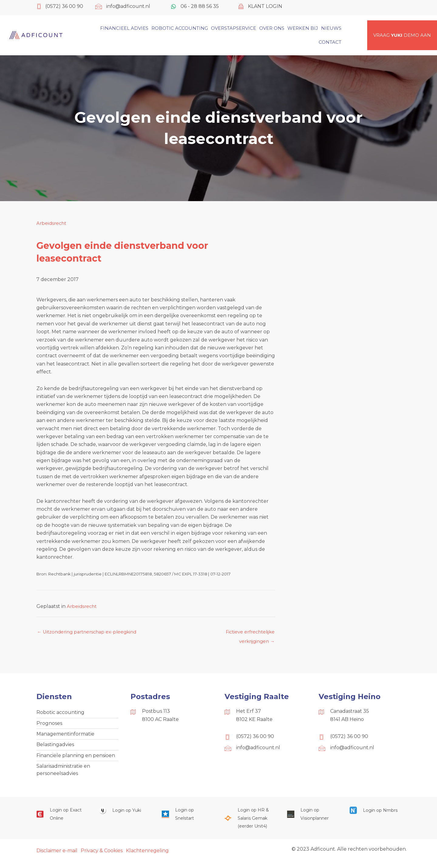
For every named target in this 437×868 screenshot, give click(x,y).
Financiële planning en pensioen (76, 760)
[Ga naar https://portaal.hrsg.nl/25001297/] (249, 824)
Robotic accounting (60, 714)
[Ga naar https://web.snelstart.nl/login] (187, 820)
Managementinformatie (65, 737)
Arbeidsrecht (52, 223)
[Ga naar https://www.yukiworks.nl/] (124, 816)
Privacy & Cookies (102, 857)
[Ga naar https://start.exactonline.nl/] (62, 820)
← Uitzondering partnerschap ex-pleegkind (90, 632)
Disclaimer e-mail (57, 857)
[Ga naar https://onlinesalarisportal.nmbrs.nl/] (375, 816)
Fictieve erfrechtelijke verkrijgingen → (248, 634)
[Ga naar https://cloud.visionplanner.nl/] (312, 820)
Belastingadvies (55, 748)
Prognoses (49, 726)
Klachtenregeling (147, 857)
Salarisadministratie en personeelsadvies (63, 775)
